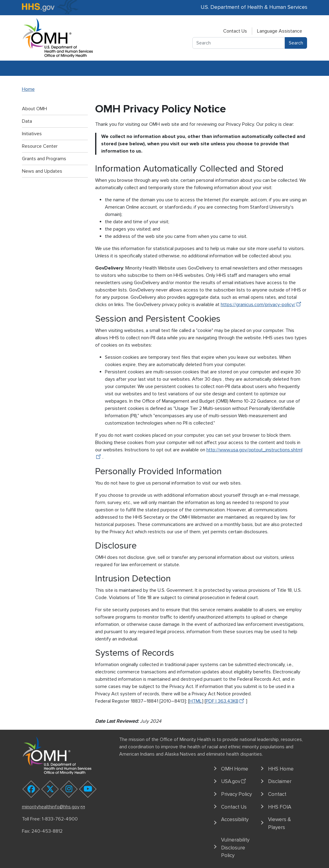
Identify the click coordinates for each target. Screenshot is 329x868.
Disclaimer (280, 781)
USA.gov (234, 781)
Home (28, 89)
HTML (196, 701)
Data (27, 121)
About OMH (34, 109)
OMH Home (235, 769)
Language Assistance (280, 31)
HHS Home (281, 769)
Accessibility (235, 819)
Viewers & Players (279, 823)
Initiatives (32, 134)
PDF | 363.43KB (226, 701)
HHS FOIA (280, 807)
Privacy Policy (236, 794)
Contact (277, 794)
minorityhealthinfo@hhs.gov (54, 807)
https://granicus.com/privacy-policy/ (262, 305)
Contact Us (235, 31)
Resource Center (40, 146)
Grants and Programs (44, 159)
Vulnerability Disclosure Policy (235, 848)
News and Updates (42, 171)
